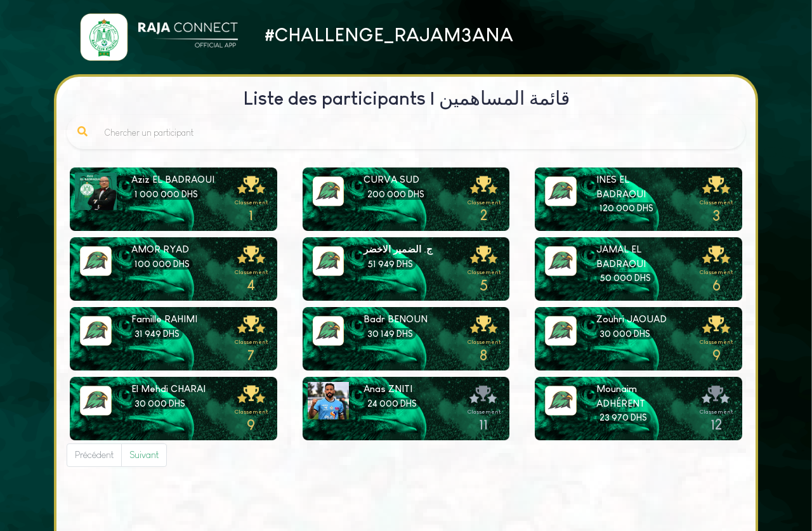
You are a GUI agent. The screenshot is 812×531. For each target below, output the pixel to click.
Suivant (144, 455)
